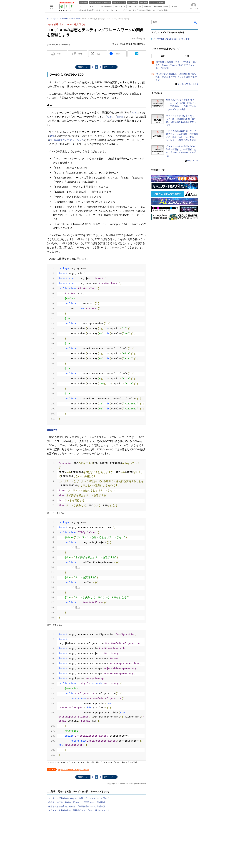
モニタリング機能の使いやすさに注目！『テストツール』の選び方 (79, 798)
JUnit (109, 117)
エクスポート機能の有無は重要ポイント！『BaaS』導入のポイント (79, 810)
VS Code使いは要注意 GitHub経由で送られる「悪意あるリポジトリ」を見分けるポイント (176, 77)
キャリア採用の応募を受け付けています (171, 39)
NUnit (120, 117)
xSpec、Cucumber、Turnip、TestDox (73, 770)
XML (52, 136)
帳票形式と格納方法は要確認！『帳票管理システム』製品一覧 (77, 806)
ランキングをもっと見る (188, 84)
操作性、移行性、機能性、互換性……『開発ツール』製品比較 (77, 802)
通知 (80, 54)
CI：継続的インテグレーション (67, 140)
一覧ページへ (193, 161)
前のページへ (84, 67)
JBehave (52, 430)
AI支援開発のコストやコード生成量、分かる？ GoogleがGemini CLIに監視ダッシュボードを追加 (176, 65)
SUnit (134, 113)
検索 (196, 22)
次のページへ (109, 67)
